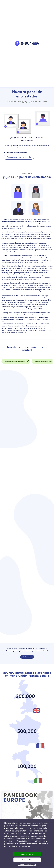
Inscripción (27, 657)
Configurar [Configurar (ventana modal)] (27, 860)
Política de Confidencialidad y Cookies (26, 845)
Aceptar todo (27, 854)
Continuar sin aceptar (27, 865)
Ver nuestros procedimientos (19, 157)
